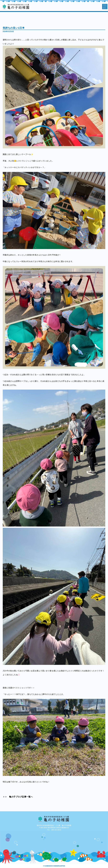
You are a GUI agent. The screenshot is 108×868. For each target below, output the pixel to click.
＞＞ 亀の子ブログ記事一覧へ (18, 797)
